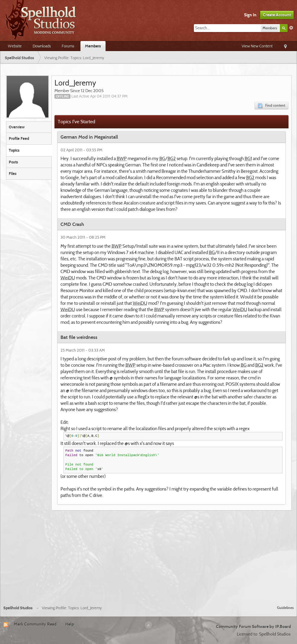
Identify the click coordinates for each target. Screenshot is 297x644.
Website (15, 46)
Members (93, 46)
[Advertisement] (148, 555)
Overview (17, 127)
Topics (14, 150)
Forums (68, 46)
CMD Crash (72, 224)
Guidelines (285, 608)
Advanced (291, 28)
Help (70, 624)
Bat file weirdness (79, 337)
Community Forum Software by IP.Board (253, 626)
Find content (271, 106)
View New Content (257, 46)
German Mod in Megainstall (89, 137)
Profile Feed (19, 138)
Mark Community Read (35, 624)
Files (13, 173)
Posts (13, 162)
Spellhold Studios (18, 608)
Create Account (277, 15)
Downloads (42, 46)
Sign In (250, 15)
